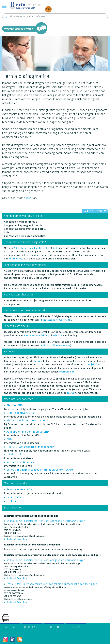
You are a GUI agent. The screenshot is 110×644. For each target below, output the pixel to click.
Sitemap (76, 627)
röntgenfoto (16, 259)
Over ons (10, 627)
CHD (9, 439)
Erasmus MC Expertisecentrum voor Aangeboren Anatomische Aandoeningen (52, 584)
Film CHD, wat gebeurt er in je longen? (30, 447)
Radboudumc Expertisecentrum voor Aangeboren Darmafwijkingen (46, 521)
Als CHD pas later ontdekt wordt (27, 421)
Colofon (54, 627)
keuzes (38, 361)
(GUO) (70, 393)
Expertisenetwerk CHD (20, 413)
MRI (55, 248)
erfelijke (58, 335)
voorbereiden (67, 372)
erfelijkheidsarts (94, 365)
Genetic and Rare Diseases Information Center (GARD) (40, 470)
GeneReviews (14, 497)
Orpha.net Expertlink (17, 539)
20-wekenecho (41, 248)
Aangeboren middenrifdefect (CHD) (28, 432)
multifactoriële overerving (55, 345)
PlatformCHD (15, 405)
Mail (28, 198)
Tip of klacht (32, 627)
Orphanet (12, 501)
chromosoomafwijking (37, 335)
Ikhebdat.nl (14, 455)
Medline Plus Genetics (20, 462)
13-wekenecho (23, 248)
